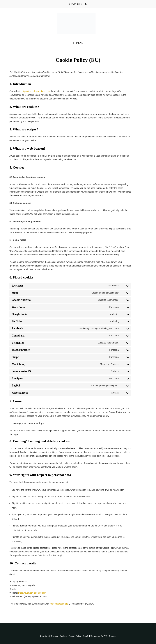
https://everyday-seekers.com (36, 91)
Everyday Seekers (59, 636)
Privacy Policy (75, 636)
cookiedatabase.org (59, 604)
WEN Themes (110, 636)
